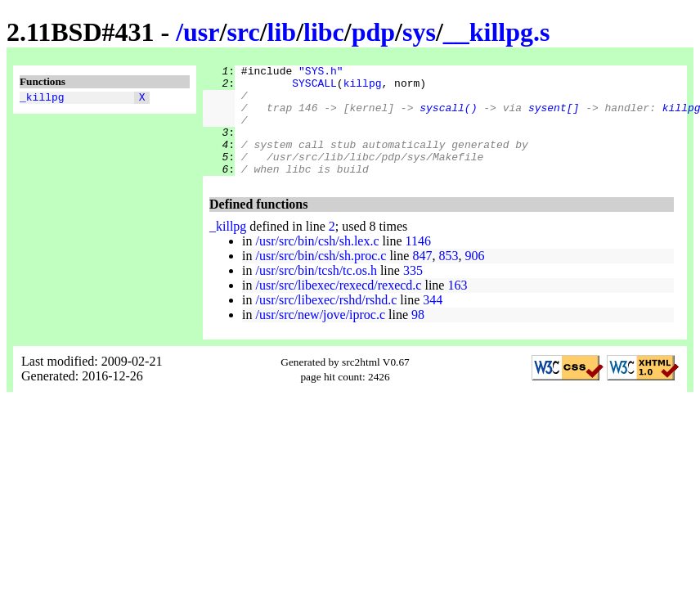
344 (433, 322)
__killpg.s (497, 32)
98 (418, 337)
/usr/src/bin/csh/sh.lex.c (317, 263)
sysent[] (554, 117)
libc (324, 32)
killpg (363, 88)
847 (422, 278)
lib (282, 32)
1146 (418, 263)
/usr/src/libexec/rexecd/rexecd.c (338, 307)
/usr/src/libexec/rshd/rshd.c (326, 322)
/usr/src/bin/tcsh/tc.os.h (316, 292)
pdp (373, 32)
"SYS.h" (321, 73)
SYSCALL (314, 88)
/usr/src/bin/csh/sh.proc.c (321, 278)
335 (413, 292)
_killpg (42, 99)
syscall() (448, 117)
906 (474, 278)
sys (419, 32)
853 (448, 278)
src (243, 32)
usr (201, 32)
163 (457, 307)
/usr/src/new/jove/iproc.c (320, 337)
